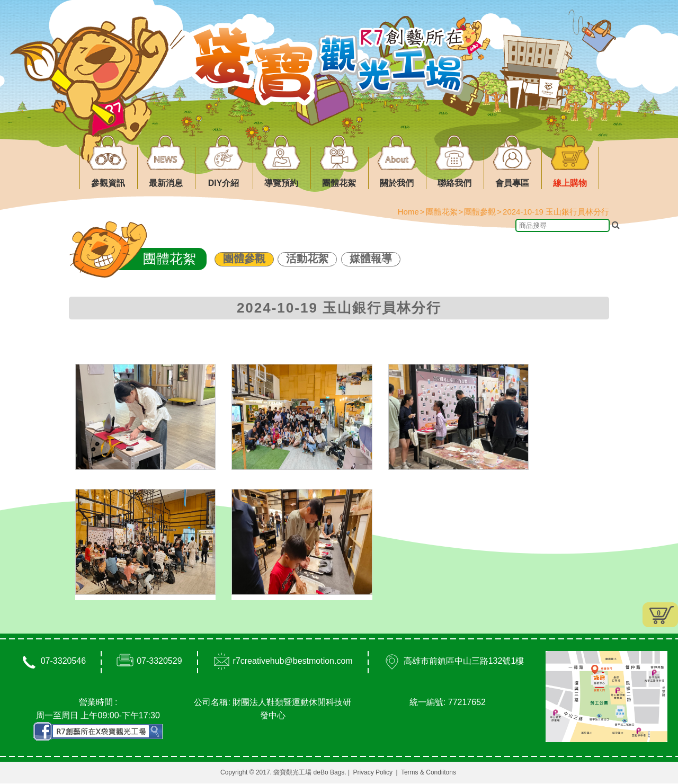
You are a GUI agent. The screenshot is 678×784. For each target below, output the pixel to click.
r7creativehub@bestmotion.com (293, 661)
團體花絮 (442, 212)
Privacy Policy (373, 773)
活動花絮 (307, 259)
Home (408, 212)
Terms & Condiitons (429, 773)
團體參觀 (244, 259)
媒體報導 (371, 259)
